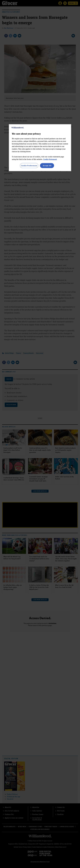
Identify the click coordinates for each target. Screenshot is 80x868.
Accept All (47, 166)
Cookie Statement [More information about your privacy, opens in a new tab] (50, 159)
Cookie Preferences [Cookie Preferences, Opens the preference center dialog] (29, 166)
